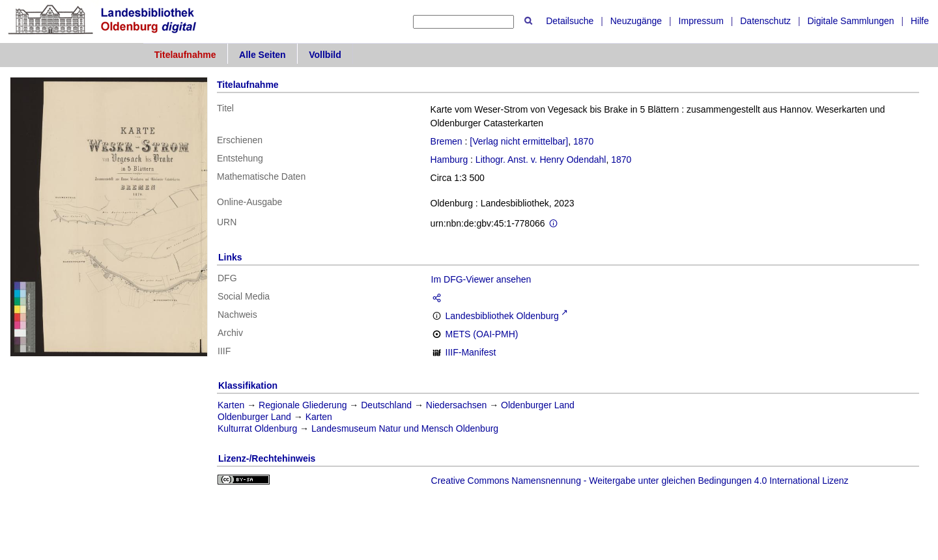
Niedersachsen (456, 405)
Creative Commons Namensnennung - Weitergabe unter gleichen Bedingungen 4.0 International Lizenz (640, 481)
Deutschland (386, 405)
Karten (231, 405)
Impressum (701, 21)
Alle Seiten (263, 55)
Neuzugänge (636, 21)
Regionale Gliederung (303, 405)
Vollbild (325, 55)
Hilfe (920, 21)
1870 (583, 141)
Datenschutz (765, 21)
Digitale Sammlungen (850, 21)
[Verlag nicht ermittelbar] (519, 141)
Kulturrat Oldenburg (257, 428)
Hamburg (449, 160)
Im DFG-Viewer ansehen (481, 279)
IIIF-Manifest (471, 352)
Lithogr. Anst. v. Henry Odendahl (541, 160)
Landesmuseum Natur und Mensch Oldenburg (405, 428)
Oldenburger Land (538, 405)
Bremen (447, 141)
